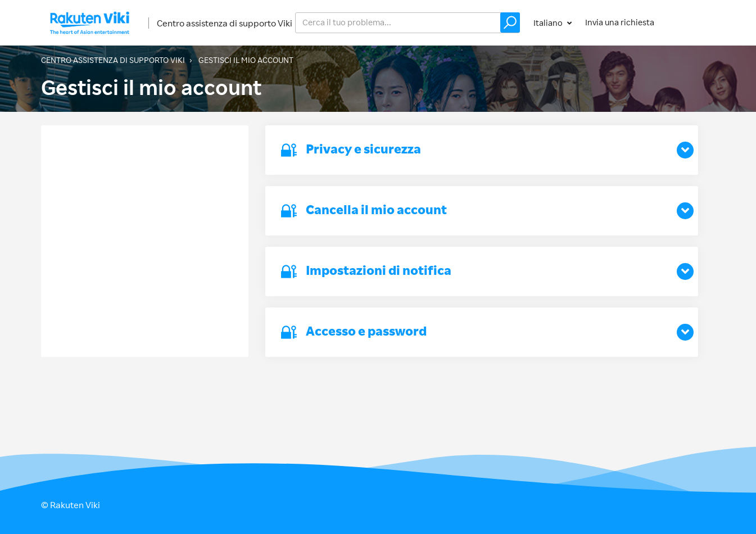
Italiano (549, 23)
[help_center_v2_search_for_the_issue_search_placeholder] (408, 23)
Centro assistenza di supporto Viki (225, 23)
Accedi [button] (692, 22)
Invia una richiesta (620, 22)
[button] (510, 22)
